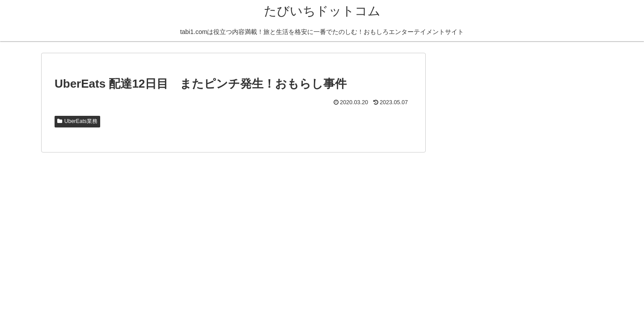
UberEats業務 (77, 121)
